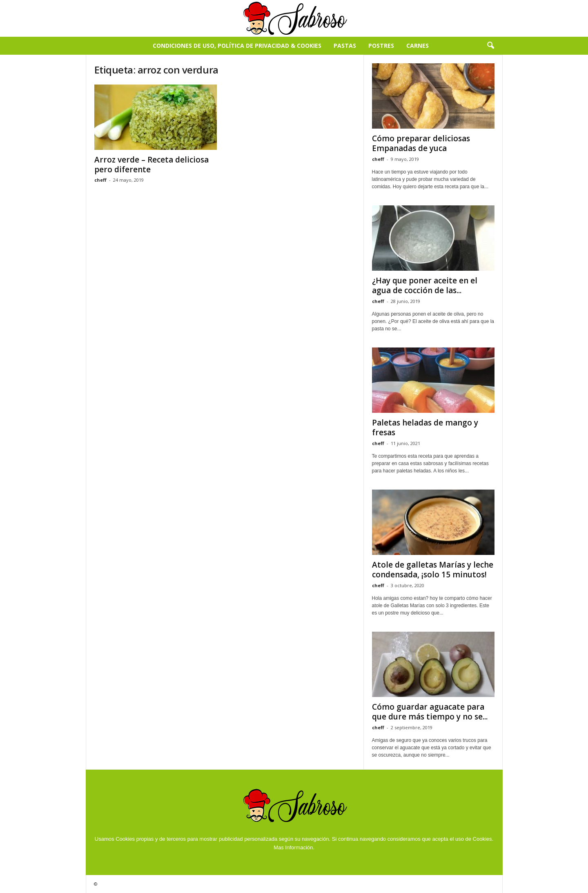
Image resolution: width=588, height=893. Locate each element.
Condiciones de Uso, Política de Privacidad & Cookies (237, 46)
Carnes (418, 46)
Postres (381, 46)
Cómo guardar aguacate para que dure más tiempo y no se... (430, 712)
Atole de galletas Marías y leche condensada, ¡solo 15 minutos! (433, 570)
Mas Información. (294, 847)
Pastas (345, 46)
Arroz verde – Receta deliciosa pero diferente (151, 165)
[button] (490, 46)
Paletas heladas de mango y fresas (425, 428)
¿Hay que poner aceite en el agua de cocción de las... (425, 285)
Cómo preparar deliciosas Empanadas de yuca (421, 143)
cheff (100, 180)
